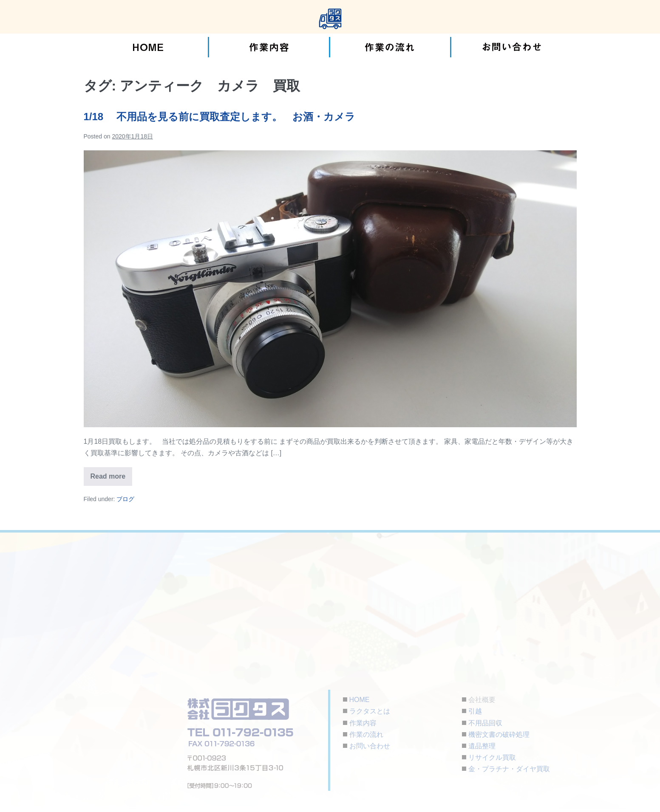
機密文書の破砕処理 (499, 734)
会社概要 (482, 700)
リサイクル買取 (492, 757)
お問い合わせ (370, 746)
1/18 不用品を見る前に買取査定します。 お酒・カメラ (220, 117)
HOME (360, 700)
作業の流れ (366, 734)
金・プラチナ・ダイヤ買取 (509, 769)
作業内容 (363, 723)
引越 (475, 711)
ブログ (125, 499)
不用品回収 (485, 723)
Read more (112, 474)
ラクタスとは (370, 711)
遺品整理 (482, 746)
